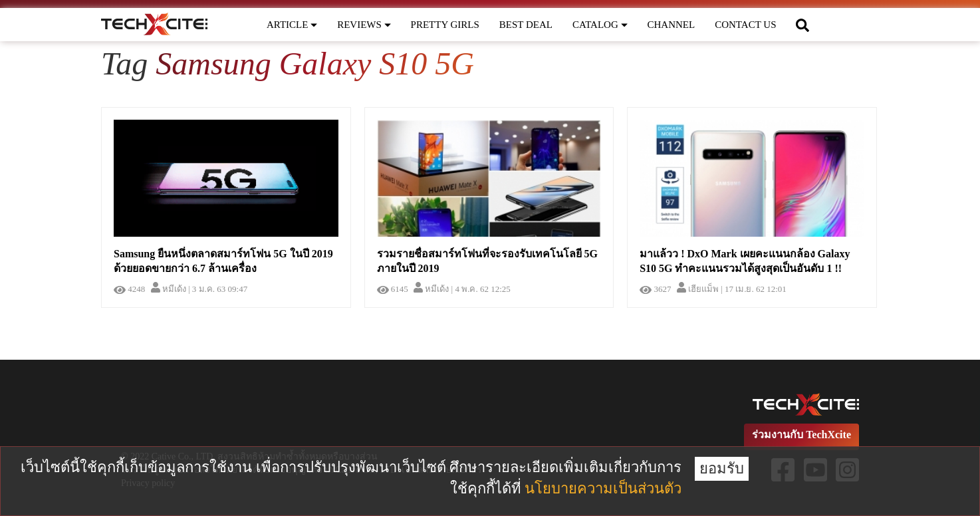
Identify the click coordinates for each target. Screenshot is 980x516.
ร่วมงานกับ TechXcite (801, 435)
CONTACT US (745, 25)
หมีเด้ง (169, 289)
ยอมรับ (722, 468)
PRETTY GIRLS (445, 25)
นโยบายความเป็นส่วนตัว (603, 488)
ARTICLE (292, 25)
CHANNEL (672, 25)
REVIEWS (364, 25)
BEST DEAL (526, 25)
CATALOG (600, 25)
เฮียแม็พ (698, 289)
